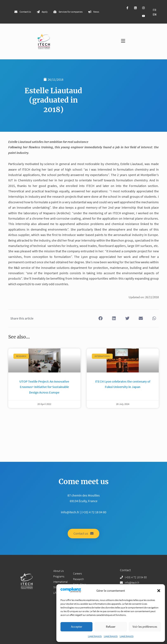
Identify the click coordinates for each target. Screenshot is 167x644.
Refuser (111, 627)
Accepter (77, 627)
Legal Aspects (95, 636)
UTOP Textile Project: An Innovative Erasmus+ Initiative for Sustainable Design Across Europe (44, 387)
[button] (159, 591)
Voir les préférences (145, 627)
